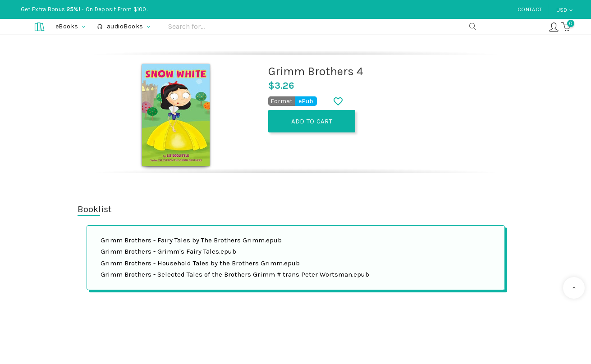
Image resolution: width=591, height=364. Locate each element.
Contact (530, 9)
